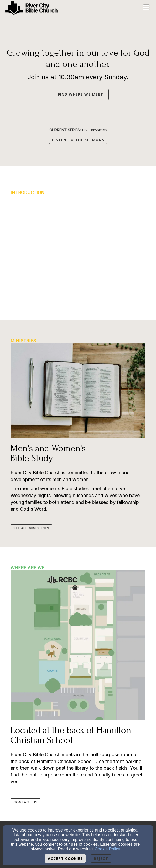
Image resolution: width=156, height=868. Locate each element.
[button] (50, 94)
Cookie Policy (108, 849)
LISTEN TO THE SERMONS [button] (78, 140)
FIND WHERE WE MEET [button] (81, 94)
